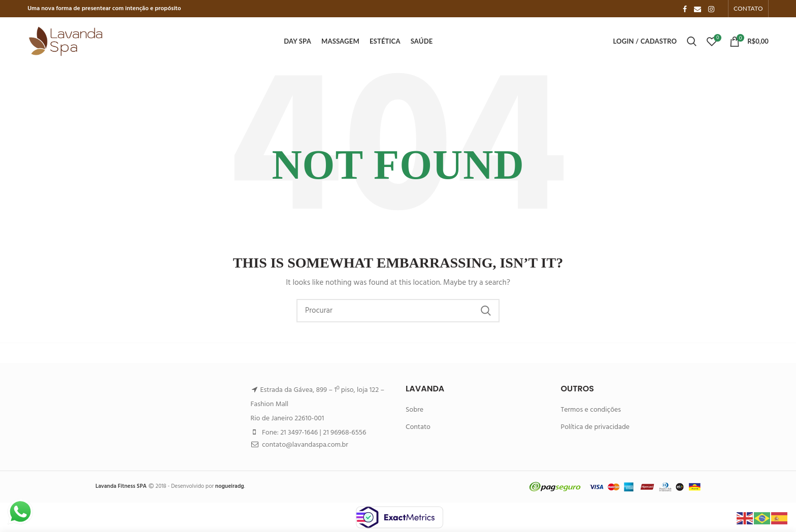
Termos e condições (591, 410)
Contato (418, 427)
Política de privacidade (595, 427)
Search (486, 311)
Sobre (414, 410)
